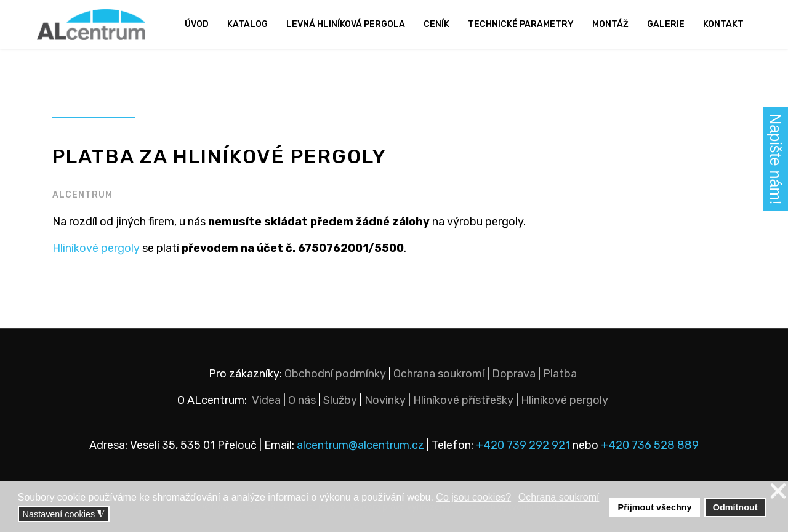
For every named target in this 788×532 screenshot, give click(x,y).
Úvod (197, 24)
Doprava (514, 374)
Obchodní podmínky (335, 374)
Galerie (666, 24)
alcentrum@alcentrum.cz (362, 445)
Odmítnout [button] (735, 507)
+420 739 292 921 (523, 445)
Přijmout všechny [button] (655, 507)
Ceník (436, 24)
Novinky (385, 400)
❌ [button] (778, 492)
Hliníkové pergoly (96, 248)
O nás (302, 400)
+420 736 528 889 (650, 445)
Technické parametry (521, 24)
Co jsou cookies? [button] (473, 497)
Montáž (610, 24)
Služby (340, 400)
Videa (266, 400)
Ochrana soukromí (439, 374)
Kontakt (723, 24)
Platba (560, 374)
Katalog (247, 24)
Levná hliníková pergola (346, 24)
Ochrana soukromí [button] (559, 497)
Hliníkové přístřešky (463, 400)
